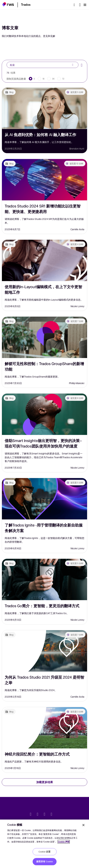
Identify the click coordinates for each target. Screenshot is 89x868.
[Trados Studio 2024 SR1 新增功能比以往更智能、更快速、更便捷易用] (44, 180)
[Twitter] (31, 815)
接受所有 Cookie (44, 861)
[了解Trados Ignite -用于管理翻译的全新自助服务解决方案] (44, 499)
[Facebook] (45, 815)
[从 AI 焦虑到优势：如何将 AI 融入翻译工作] (44, 108)
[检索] (75, 5)
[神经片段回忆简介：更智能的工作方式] (44, 728)
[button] (8, 4)
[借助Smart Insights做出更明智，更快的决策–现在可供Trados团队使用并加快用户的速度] (44, 414)
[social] (58, 815)
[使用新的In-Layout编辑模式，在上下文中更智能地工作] (44, 260)
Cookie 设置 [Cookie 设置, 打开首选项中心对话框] (44, 852)
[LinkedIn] (38, 815)
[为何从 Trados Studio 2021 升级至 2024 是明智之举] (44, 651)
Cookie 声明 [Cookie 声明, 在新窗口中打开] (64, 842)
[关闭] (83, 825)
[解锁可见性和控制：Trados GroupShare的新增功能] (44, 337)
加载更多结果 (45, 782)
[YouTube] (52, 815)
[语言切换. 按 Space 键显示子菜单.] (80, 5)
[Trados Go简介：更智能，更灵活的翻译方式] (44, 579)
